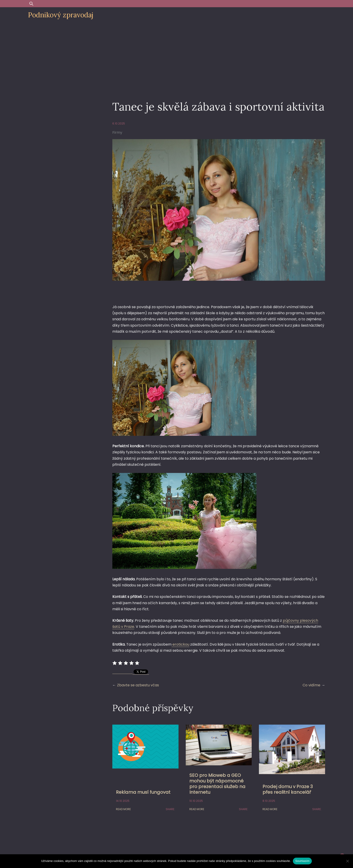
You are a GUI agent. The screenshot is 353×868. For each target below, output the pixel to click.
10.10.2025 (196, 801)
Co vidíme (311, 685)
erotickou (180, 644)
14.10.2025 (123, 801)
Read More (123, 809)
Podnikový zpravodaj (61, 15)
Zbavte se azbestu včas (138, 685)
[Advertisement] (176, 57)
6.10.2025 (119, 123)
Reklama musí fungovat (143, 792)
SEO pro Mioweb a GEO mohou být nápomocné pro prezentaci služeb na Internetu (217, 784)
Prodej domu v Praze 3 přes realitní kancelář (288, 789)
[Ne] (347, 861)
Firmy (117, 132)
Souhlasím (302, 861)
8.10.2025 (269, 801)
